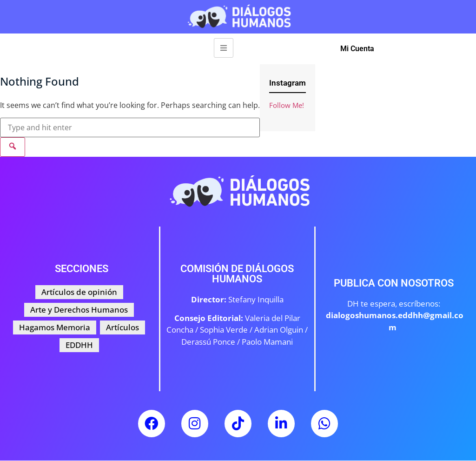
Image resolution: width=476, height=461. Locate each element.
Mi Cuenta (357, 49)
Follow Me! (287, 105)
